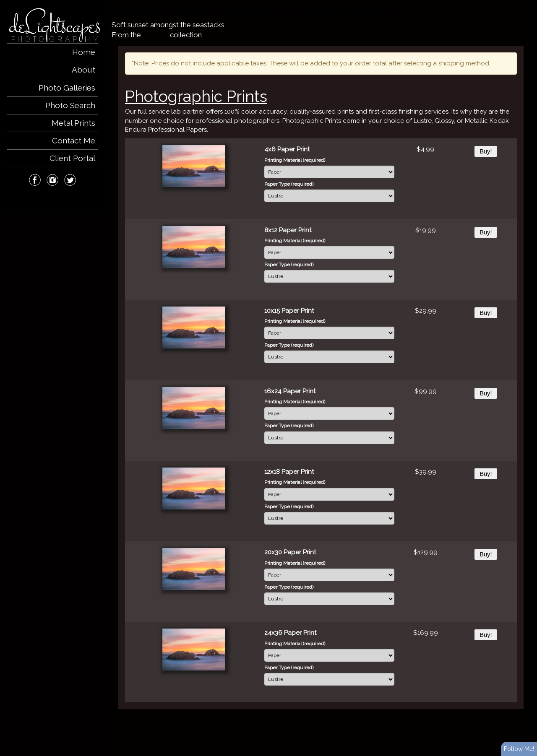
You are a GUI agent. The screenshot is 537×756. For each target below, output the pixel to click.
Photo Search (70, 105)
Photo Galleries (67, 88)
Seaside (155, 35)
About (83, 70)
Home (84, 52)
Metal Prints (73, 123)
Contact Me (74, 140)
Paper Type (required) (289, 184)
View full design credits (400, 743)
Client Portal (72, 158)
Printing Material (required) (295, 160)
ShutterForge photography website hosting (326, 743)
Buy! (486, 151)
